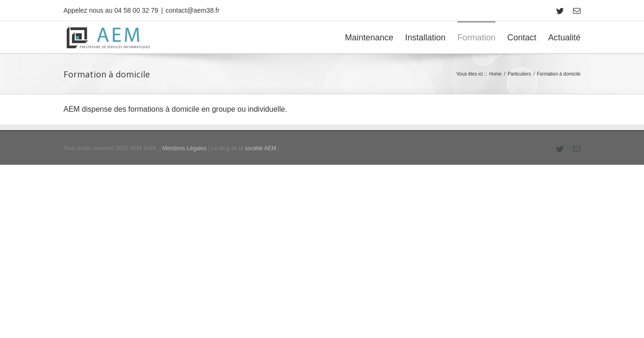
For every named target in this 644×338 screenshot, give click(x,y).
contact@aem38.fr (192, 10)
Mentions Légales (184, 187)
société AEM (261, 187)
